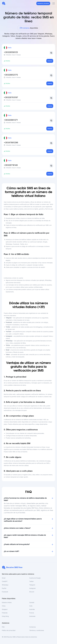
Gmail (4, 578)
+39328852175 (11, 75)
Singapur (5, 609)
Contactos (32, 627)
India (31, 606)
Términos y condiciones (37, 630)
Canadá (32, 602)
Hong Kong (5, 616)
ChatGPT (5, 581)
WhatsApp (5, 585)
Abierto (50, 61)
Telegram (32, 585)
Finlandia (5, 613)
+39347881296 (11, 143)
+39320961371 (11, 120)
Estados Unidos (7, 602)
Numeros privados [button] (43, 3)
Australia (32, 609)
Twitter (31, 581)
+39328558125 (11, 52)
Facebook (5, 592)
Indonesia (32, 616)
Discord (32, 592)
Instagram (32, 588)
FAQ (3, 627)
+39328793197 (11, 97)
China (4, 606)
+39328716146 (11, 165)
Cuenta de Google (35, 578)
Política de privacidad (9, 630)
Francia (32, 613)
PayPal (4, 588)
